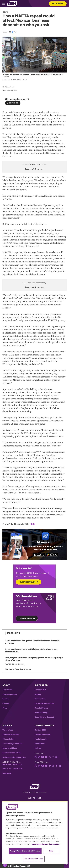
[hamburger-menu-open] (5, 4)
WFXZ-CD (7, 769)
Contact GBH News (43, 735)
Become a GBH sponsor (34, 169)
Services (6, 699)
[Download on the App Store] (39, 555)
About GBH (7, 690)
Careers (6, 703)
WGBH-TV (7, 764)
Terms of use (8, 730)
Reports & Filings (10, 748)
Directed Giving (41, 708)
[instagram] (36, 757)
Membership (40, 699)
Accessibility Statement (12, 744)
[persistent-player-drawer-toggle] (66, 865)
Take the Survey (27, 582)
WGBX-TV (17, 764)
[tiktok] (39, 757)
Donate (58, 4)
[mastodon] (50, 765)
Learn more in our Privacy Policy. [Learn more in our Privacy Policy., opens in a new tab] (46, 844)
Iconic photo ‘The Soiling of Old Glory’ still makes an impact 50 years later (32, 642)
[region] (35, 833)
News (5, 12)
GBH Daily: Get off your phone (18, 669)
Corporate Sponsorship (44, 703)
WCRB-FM (7, 773)
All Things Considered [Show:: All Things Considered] (15, 664)
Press (5, 708)
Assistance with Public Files (14, 757)
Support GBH (40, 690)
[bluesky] (46, 757)
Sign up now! (26, 618)
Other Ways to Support (44, 717)
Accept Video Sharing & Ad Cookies (25, 851)
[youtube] (43, 757)
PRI (33, 524)
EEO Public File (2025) (12, 753)
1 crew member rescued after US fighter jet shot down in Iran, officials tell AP (31, 650)
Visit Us (38, 748)
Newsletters (40, 744)
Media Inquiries (41, 739)
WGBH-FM (18, 769)
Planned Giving (41, 713)
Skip (51, 851)
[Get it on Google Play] (52, 555)
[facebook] (53, 757)
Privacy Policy (8, 739)
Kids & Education (10, 694)
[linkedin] (56, 757)
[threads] (50, 757)
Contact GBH (40, 730)
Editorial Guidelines (11, 735)
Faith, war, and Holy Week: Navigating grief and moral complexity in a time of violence (34, 659)
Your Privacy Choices (34, 859)
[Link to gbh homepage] (12, 3)
